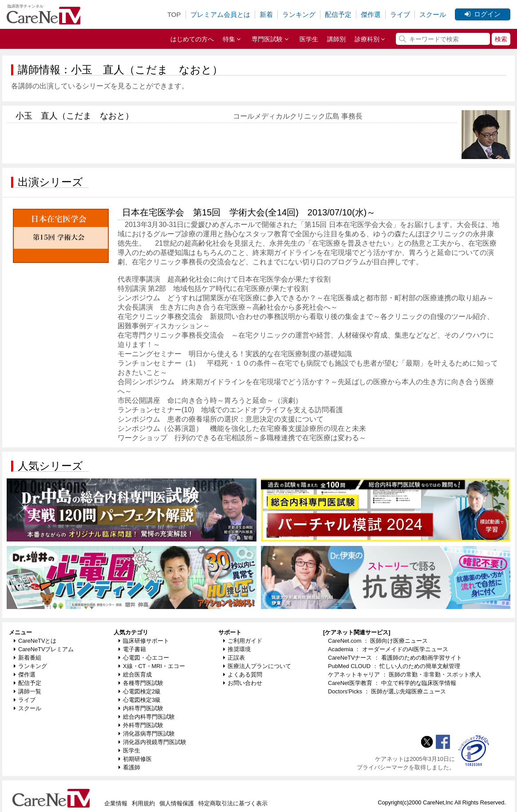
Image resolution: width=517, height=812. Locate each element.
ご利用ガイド (243, 641)
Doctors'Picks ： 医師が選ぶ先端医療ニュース (387, 691)
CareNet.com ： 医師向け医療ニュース (378, 641)
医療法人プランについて (257, 666)
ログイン (483, 14)
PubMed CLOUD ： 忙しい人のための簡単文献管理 (394, 666)
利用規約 (143, 803)
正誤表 (234, 658)
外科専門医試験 (141, 725)
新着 (266, 14)
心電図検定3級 (140, 700)
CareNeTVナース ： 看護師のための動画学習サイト (395, 658)
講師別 (336, 39)
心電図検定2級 (140, 691)
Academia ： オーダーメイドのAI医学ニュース (388, 649)
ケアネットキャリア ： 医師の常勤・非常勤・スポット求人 (405, 675)
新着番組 (28, 658)
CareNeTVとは (35, 641)
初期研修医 (135, 759)
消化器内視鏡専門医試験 (152, 742)
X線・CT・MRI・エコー (152, 666)
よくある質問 (243, 675)
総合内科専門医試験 (147, 717)
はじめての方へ (192, 39)
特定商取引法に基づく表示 (233, 803)
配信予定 (338, 14)
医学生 (309, 39)
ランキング (299, 14)
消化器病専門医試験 (147, 734)
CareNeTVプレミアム (44, 649)
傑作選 (371, 14)
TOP (174, 14)
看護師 (129, 767)
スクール (433, 14)
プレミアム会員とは (220, 14)
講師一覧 (28, 691)
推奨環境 (237, 649)
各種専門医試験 (141, 683)
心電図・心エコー (144, 658)
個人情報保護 (177, 803)
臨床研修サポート (144, 641)
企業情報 (116, 803)
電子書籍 (132, 649)
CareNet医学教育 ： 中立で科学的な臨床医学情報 (392, 683)
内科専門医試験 (141, 708)
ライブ (400, 14)
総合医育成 (135, 675)
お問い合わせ (243, 683)
